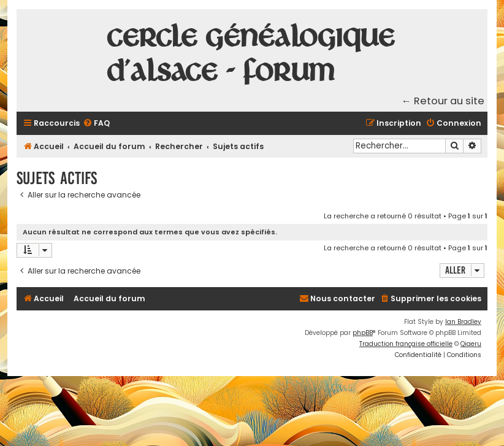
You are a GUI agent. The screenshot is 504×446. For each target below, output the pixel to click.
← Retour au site (443, 101)
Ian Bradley (463, 322)
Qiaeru (471, 344)
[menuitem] (96, 124)
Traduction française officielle (406, 344)
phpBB (363, 333)
